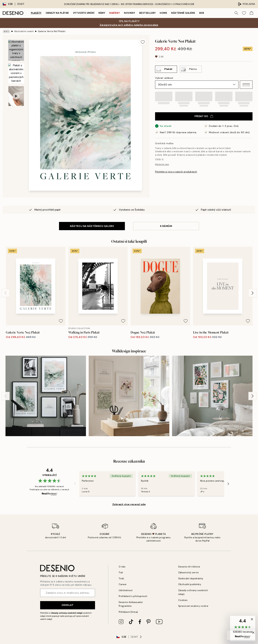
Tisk (121, 573)
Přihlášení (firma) (128, 612)
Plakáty (36, 13)
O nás (122, 567)
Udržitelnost (126, 590)
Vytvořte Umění (84, 13)
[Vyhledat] (236, 13)
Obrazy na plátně (57, 13)
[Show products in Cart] (251, 13)
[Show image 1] (16, 50)
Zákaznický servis (189, 573)
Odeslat (68, 605)
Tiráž (121, 579)
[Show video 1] (16, 96)
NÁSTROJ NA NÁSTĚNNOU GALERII (92, 226)
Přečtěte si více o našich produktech (176, 172)
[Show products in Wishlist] (244, 13)
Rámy (102, 13)
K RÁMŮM (166, 226)
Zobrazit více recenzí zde (129, 504)
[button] (246, 85)
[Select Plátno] (191, 69)
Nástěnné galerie (183, 13)
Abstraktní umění (24, 31)
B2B (202, 13)
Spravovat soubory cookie (193, 606)
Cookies (183, 600)
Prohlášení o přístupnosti (133, 596)
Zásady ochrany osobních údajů (67, 613)
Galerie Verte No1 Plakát (52, 31)
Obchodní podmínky (190, 584)
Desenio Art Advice (189, 567)
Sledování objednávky (191, 579)
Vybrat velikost (164, 78)
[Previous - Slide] (5, 293)
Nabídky (115, 13)
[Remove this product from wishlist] (143, 42)
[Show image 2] (16, 73)
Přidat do (204, 116)
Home (163, 13)
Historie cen (162, 164)
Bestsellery (148, 13)
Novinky (130, 13)
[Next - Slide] (253, 293)
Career (123, 584)
